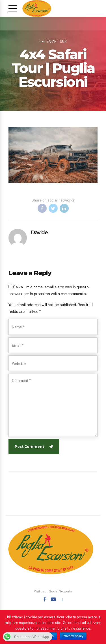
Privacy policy (73, 636)
